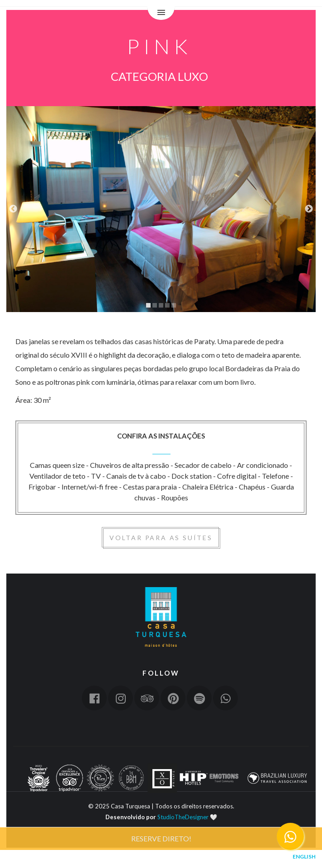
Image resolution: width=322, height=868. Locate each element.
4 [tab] (167, 305)
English (304, 856)
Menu (161, 14)
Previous (13, 209)
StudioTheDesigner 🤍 (187, 817)
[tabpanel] (161, 209)
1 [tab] (148, 305)
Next (309, 209)
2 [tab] (155, 305)
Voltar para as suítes (161, 538)
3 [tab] (161, 305)
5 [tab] (174, 305)
